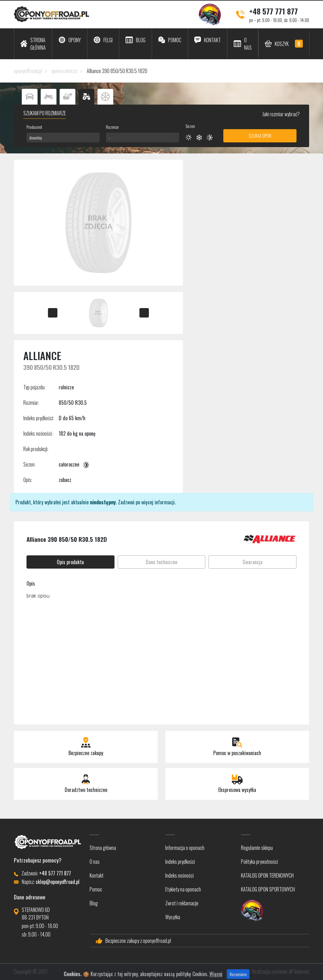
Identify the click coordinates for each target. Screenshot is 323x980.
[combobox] (63, 138)
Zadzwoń (126, 502)
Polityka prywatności (259, 862)
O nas (95, 862)
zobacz (65, 480)
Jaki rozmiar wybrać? (281, 114)
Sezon (190, 126)
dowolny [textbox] (36, 138)
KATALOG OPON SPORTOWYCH (268, 889)
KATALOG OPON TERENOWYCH (267, 875)
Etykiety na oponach (183, 889)
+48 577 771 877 (273, 11)
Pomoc (96, 889)
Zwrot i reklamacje (182, 903)
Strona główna (103, 848)
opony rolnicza (64, 71)
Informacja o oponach (185, 848)
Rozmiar (112, 127)
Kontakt (97, 875)
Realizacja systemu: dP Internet (281, 971)
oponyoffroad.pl (28, 71)
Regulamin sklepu (257, 848)
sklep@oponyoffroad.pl (58, 882)
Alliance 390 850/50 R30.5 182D (117, 71)
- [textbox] (109, 138)
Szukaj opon (260, 136)
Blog (94, 903)
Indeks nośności (179, 875)
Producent (34, 127)
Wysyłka (173, 917)
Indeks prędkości (180, 862)
